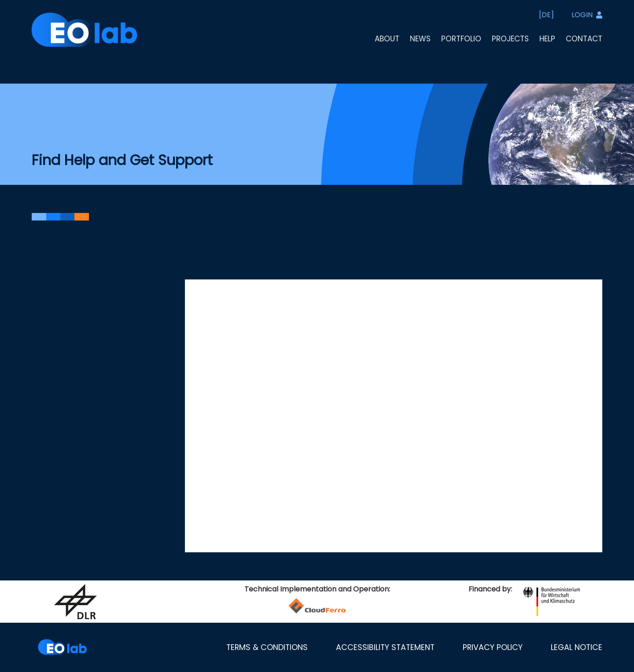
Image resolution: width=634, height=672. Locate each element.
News (420, 39)
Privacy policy (493, 647)
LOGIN (587, 15)
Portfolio (461, 39)
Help (547, 39)
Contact (584, 39)
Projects (510, 39)
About (387, 39)
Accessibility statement (385, 647)
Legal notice (577, 647)
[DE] (546, 15)
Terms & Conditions (267, 647)
